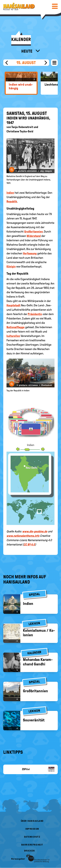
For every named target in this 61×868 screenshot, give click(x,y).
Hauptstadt (13, 305)
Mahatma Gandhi (17, 245)
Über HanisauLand (32, 821)
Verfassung (30, 253)
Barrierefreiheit (32, 845)
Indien (10, 193)
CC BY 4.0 (29, 545)
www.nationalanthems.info (23, 536)
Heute (27, 51)
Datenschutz (32, 837)
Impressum (32, 829)
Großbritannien (34, 232)
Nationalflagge (16, 327)
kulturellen (13, 336)
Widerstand (34, 236)
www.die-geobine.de (35, 531)
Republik (12, 201)
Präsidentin (35, 314)
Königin (11, 267)
